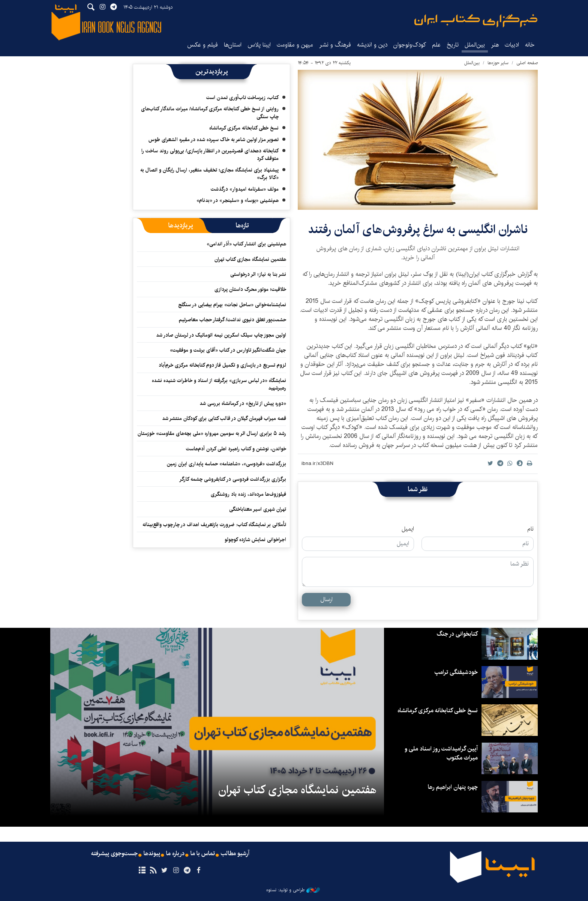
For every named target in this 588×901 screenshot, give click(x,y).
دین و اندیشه (372, 45)
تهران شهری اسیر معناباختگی (258, 509)
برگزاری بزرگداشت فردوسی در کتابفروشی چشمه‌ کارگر (233, 479)
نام (530, 529)
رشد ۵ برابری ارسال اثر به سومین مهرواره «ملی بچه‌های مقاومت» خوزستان (212, 433)
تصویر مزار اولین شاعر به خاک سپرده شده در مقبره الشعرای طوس (214, 140)
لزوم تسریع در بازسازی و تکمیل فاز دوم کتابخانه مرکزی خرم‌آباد (222, 365)
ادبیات (512, 45)
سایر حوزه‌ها (498, 63)
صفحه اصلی (527, 63)
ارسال (326, 599)
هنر (495, 45)
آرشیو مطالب (235, 854)
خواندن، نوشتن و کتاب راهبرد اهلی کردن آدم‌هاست (236, 449)
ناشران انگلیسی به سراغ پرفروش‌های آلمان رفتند (418, 229)
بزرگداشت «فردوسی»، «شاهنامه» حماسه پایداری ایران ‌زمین (226, 464)
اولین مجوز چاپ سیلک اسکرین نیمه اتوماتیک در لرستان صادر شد (221, 335)
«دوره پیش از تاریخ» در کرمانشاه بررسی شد (243, 403)
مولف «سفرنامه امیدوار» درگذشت (245, 189)
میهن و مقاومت (295, 45)
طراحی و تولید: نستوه (293, 890)
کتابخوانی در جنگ (457, 634)
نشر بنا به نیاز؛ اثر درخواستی (258, 274)
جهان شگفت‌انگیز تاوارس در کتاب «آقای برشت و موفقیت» (228, 350)
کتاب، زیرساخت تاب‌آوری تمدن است (242, 98)
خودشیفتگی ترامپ (456, 672)
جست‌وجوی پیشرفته (114, 854)
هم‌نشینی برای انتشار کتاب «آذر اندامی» (246, 244)
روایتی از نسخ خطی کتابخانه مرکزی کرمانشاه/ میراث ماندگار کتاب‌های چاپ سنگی (210, 113)
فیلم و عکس (202, 45)
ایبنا (476, 21)
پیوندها (152, 854)
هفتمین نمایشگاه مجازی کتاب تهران (250, 259)
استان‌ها (233, 45)
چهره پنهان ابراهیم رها (453, 787)
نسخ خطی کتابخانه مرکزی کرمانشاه (244, 128)
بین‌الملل (475, 45)
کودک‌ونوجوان (410, 45)
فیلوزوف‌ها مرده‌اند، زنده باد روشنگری (248, 494)
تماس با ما (203, 854)
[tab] (242, 226)
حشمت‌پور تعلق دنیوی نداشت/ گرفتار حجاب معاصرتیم (232, 320)
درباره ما (175, 854)
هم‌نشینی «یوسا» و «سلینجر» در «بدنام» (238, 200)
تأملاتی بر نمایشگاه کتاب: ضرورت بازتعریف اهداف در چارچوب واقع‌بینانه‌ (214, 525)
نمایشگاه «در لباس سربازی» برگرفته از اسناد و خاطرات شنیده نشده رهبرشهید (219, 384)
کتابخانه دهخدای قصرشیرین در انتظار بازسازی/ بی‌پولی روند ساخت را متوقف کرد (210, 155)
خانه (530, 45)
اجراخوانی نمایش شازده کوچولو (255, 540)
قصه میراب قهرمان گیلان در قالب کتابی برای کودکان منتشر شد (224, 418)
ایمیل (408, 529)
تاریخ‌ (453, 45)
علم (436, 45)
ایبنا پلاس (259, 45)
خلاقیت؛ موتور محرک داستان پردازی (250, 289)
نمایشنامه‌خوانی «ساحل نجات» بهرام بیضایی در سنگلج (232, 305)
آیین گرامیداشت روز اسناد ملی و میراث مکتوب (441, 753)
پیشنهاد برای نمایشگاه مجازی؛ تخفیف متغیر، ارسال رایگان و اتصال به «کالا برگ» (209, 174)
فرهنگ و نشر (335, 45)
